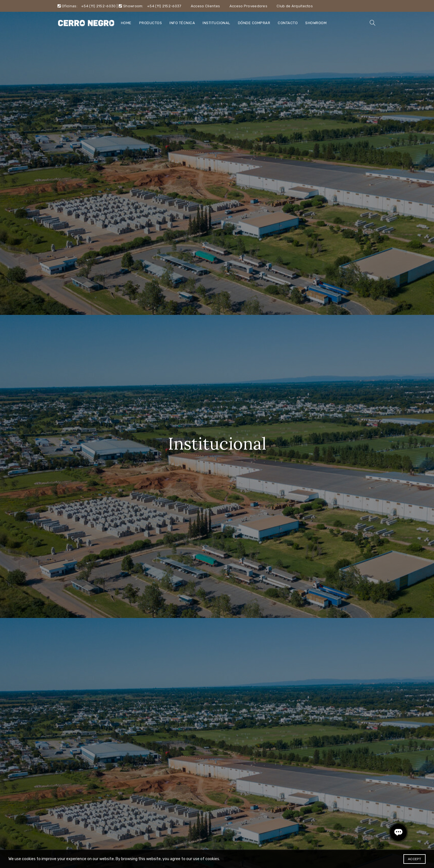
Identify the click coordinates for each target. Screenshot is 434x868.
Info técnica (182, 23)
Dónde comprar (254, 23)
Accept (415, 859)
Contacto (288, 23)
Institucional (216, 23)
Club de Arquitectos (295, 6)
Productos (151, 23)
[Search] (373, 23)
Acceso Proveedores (248, 6)
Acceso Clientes (205, 6)
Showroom (316, 23)
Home (126, 23)
